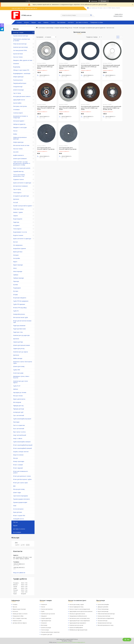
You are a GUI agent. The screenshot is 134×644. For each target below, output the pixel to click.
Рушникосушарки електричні (21, 499)
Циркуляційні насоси (19, 100)
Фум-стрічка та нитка (19, 432)
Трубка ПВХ (17, 370)
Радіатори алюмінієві (19, 326)
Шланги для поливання (20, 159)
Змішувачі (44, 616)
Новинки (46, 22)
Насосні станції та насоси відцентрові (80, 609)
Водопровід (17, 67)
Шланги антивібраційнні (76, 628)
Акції (40, 22)
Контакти (71, 22)
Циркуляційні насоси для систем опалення (81, 611)
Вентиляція (44, 625)
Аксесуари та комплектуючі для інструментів (92, 28)
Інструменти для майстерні (21, 196)
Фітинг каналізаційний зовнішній (22, 448)
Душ (14, 486)
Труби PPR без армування (21, 301)
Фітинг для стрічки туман (20, 483)
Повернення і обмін (18, 616)
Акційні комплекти (18, 155)
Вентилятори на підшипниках (106, 618)
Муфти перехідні (18, 265)
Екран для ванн (18, 512)
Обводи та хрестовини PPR (21, 70)
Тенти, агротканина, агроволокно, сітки (19, 175)
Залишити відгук (118, 16)
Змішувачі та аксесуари (20, 127)
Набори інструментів (19, 124)
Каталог (26, 22)
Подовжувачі (17, 288)
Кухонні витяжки (18, 54)
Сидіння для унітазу (19, 348)
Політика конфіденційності (78, 642)
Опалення (16, 64)
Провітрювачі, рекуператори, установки (22, 40)
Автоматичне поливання (20, 186)
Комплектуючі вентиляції (20, 47)
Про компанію (61, 22)
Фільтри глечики (18, 396)
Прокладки (16, 422)
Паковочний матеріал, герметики (50, 632)
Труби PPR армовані (19, 304)
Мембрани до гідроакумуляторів (78, 630)
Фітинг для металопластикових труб (22, 322)
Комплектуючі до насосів (48, 614)
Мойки (15, 134)
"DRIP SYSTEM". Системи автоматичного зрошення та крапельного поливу (22, 163)
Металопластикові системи (21, 145)
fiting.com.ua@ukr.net (19, 573)
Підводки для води (19, 409)
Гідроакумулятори (46, 621)
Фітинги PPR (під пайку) (20, 308)
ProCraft (16, 202)
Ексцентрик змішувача (20, 298)
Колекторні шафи (18, 373)
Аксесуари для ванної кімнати (22, 96)
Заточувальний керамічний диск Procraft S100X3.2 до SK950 (90, 108)
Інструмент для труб (47, 634)
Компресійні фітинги (19, 314)
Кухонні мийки (17, 103)
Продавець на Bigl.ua (67, 641)
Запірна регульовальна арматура (20, 138)
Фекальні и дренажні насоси (77, 614)
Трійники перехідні (18, 278)
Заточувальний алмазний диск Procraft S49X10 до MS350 (46, 67)
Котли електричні (18, 509)
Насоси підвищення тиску (76, 607)
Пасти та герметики (19, 425)
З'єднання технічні (18, 179)
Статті (53, 22)
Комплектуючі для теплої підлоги (21, 382)
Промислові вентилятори (21, 36)
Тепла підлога (17, 193)
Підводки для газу (18, 406)
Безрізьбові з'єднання (19, 248)
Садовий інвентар (18, 171)
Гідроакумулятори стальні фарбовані (80, 621)
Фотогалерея (17, 532)
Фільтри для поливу (19, 489)
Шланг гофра (17, 492)
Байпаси (16, 389)
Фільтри (15, 458)
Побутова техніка (18, 209)
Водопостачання (18, 235)
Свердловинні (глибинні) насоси (78, 616)
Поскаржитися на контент (64, 642)
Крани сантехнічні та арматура (22, 183)
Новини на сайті (17, 621)
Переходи (16, 281)
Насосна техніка (18, 57)
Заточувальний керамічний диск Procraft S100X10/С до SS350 (46, 108)
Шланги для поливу (19, 366)
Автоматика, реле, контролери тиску (80, 618)
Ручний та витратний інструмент (23, 206)
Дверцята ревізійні (103, 607)
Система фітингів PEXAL (20, 50)
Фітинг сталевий (18, 465)
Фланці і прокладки (19, 461)
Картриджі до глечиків (20, 392)
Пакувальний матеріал (20, 83)
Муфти (15, 262)
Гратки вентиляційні (103, 604)
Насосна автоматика (47, 609)
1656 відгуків (94, 1)
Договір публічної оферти (20, 623)
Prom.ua (76, 639)
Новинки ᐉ (44, 604)
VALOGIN (16, 152)
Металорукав (17, 402)
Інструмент (16, 225)
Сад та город (17, 93)
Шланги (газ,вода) (18, 90)
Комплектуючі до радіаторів (21, 335)
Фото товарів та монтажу (20, 618)
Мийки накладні (18, 358)
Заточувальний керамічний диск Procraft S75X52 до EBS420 (90, 67)
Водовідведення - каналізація (22, 73)
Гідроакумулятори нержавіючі (78, 623)
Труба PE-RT (17, 386)
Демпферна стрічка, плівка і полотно (21, 377)
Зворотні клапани (18, 455)
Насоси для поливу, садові (77, 604)
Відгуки (34, 22)
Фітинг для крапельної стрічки (22, 476)
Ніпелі (15, 268)
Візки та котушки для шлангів (22, 168)
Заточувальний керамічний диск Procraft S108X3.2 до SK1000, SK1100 (112, 108)
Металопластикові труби (21, 317)
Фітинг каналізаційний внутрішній (23, 445)
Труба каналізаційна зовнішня (22, 442)
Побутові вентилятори (20, 44)
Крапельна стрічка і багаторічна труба (23, 362)
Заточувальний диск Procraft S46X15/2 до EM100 (68, 148)
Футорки (16, 291)
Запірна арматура (18, 77)
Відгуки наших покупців (19, 609)
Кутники (16, 285)
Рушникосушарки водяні (20, 502)
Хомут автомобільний (20, 435)
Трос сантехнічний (19, 415)
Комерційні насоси (19, 519)
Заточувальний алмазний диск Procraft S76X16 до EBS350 (111, 67)
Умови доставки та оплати (20, 614)
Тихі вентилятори (103, 621)
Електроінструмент (19, 121)
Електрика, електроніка (20, 106)
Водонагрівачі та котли (20, 232)
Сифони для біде (18, 342)
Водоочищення (18, 219)
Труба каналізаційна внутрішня (22, 419)
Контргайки (17, 258)
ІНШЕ (15, 506)
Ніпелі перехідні (18, 271)
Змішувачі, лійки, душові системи (23, 60)
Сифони (15, 216)
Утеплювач (16, 110)
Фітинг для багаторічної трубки (22, 479)
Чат (127, 640)
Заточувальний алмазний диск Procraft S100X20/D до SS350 (68, 108)
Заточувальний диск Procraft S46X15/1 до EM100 (46, 148)
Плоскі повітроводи (103, 609)
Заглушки (16, 255)
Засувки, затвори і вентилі (21, 452)
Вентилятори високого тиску (106, 625)
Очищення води (18, 87)
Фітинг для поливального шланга (21, 472)
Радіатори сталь (18, 332)
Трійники (16, 275)
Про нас (15, 522)
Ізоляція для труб (18, 412)
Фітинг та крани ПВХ (19, 516)
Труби (43, 611)
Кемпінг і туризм (18, 212)
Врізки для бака (18, 252)
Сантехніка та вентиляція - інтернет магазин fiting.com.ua (55, 28)
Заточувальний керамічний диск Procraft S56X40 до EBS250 (68, 67)
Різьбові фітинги (18, 80)
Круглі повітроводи (103, 611)
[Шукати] (91, 15)
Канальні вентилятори (104, 616)
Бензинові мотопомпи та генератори (20, 117)
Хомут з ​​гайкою (18, 438)
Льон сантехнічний (19, 429)
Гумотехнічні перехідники (21, 496)
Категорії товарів (18, 32)
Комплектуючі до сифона (21, 352)
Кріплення (16, 199)
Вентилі (15, 242)
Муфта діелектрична (19, 399)
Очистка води (45, 630)
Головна (19, 22)
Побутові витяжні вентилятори (106, 614)
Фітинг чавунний (18, 468)
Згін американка (18, 245)
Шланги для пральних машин (22, 345)
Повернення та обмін (97, 22)
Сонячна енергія (18, 113)
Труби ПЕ (16, 311)
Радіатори (16, 222)
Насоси (15, 131)
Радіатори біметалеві (19, 329)
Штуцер (15, 294)
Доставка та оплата (82, 22)
